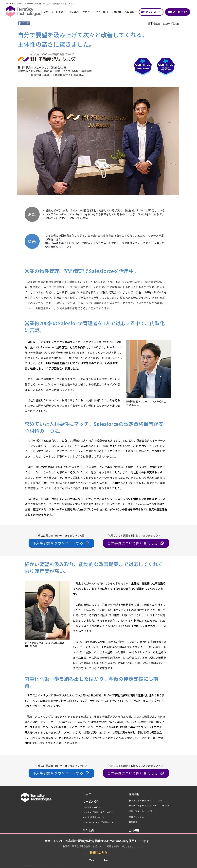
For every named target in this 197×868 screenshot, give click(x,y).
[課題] (32, 214)
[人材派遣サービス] (94, 808)
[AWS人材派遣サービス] (100, 817)
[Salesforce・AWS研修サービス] (100, 822)
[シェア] (24, 23)
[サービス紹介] (93, 802)
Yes (91, 860)
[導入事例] (91, 831)
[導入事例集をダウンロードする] (61, 543)
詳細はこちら (99, 853)
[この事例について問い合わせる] (136, 543)
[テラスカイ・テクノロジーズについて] (150, 801)
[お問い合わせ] (178, 12)
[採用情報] (136, 794)
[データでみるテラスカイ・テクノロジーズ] (149, 806)
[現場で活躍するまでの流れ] (147, 812)
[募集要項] (135, 822)
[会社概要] (137, 831)
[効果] (32, 241)
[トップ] (93, 794)
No (106, 860)
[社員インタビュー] (140, 817)
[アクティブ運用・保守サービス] (100, 813)
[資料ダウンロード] (151, 12)
